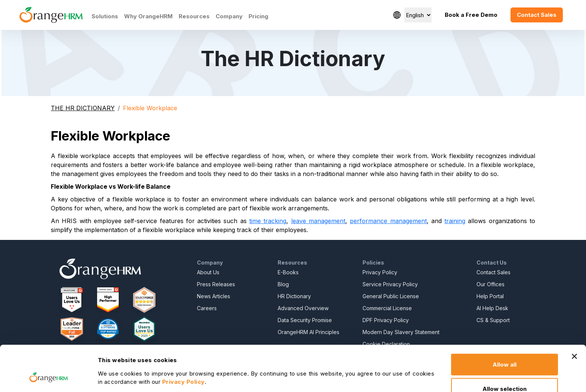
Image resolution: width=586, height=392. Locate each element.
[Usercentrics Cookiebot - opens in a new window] (48, 377)
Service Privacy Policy (390, 284)
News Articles (214, 296)
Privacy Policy (380, 272)
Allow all (505, 323)
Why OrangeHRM (148, 16)
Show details (405, 366)
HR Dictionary (294, 296)
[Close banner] (574, 315)
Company (229, 16)
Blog (283, 284)
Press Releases (216, 284)
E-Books (288, 272)
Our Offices (491, 284)
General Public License (391, 296)
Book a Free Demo (471, 15)
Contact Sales (537, 15)
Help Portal (490, 296)
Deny (505, 372)
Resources (194, 16)
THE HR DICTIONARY (83, 108)
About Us (208, 272)
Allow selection (505, 348)
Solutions (105, 16)
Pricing (258, 16)
